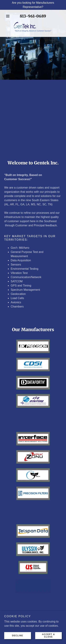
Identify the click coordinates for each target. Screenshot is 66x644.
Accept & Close (48, 636)
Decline (18, 636)
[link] (33, 28)
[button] (9, 16)
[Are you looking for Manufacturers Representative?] (33, 5)
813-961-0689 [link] (33, 16)
